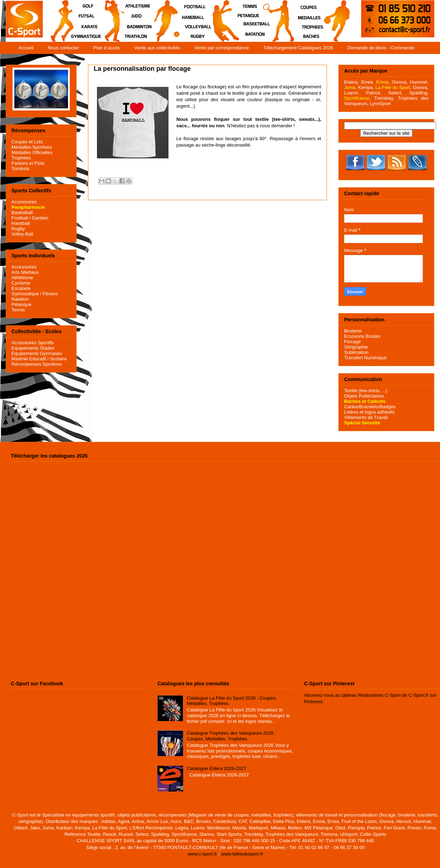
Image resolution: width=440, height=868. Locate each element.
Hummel (419, 82)
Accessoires (24, 202)
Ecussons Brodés (362, 336)
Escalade (21, 288)
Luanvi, (352, 93)
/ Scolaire (57, 359)
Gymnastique (25, 294)
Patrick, (374, 93)
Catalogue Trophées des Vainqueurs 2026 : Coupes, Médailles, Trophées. (231, 736)
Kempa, (366, 87)
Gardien (40, 218)
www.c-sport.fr (202, 854)
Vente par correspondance (222, 48)
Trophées (21, 158)
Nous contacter (63, 48)
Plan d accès (107, 48)
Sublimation (356, 352)
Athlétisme (22, 278)
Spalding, (419, 93)
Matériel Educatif (29, 359)
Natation (20, 299)
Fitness (50, 294)
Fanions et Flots (28, 163)
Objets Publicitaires (364, 396)
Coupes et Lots (27, 142)
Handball (21, 223)
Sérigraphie (356, 347)
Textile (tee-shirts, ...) (366, 391)
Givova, (400, 82)
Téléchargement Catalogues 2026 (298, 48)
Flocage (352, 342)
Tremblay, (384, 98)
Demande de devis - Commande (381, 48)
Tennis (18, 310)
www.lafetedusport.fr (242, 854)
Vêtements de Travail (366, 417)
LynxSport (380, 103)
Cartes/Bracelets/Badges (370, 407)
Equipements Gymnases (37, 353)
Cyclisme (21, 283)
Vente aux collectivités (157, 48)
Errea (367, 82)
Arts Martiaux (25, 272)
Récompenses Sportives (37, 364)
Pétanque (21, 304)
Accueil (26, 48)
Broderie (353, 331)
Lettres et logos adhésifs (369, 412)
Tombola (20, 169)
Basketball (22, 213)
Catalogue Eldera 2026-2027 (216, 768)
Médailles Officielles (32, 152)
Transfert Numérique (365, 358)
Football (20, 218)
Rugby (18, 229)
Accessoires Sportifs (33, 343)
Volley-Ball (22, 234)
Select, (395, 93)
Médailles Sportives (32, 147)
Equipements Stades (33, 348)
